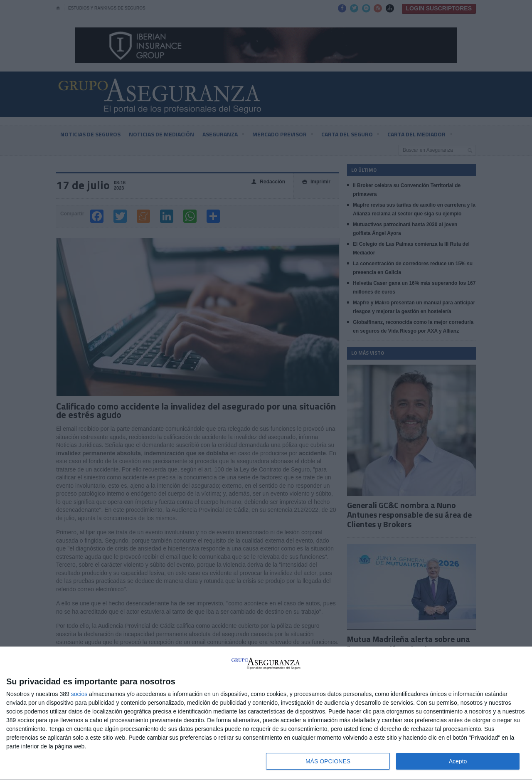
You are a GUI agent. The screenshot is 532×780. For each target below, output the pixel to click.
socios (79, 694)
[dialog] (266, 713)
